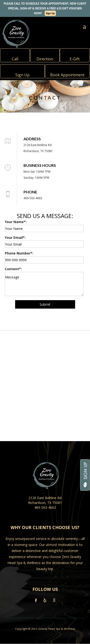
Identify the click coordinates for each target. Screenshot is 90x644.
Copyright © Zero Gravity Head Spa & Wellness (45, 629)
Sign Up (50, 13)
